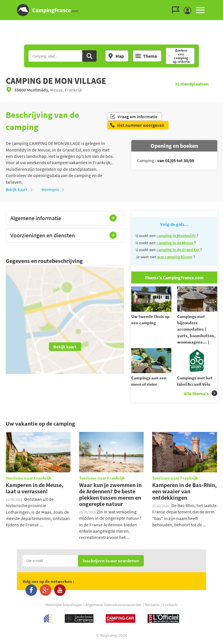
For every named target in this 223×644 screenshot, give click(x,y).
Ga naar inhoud (219, 5)
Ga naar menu (216, 5)
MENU (200, 10)
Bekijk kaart (19, 189)
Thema (146, 56)
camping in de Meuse (175, 243)
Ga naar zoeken (222, 5)
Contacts (170, 605)
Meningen (53, 189)
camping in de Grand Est (178, 250)
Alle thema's (200, 393)
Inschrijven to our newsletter (111, 561)
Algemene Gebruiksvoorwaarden (114, 605)
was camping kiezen (175, 257)
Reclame (152, 605)
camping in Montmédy (177, 236)
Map (116, 56)
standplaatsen (192, 84)
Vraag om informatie (134, 117)
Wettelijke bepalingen (64, 605)
